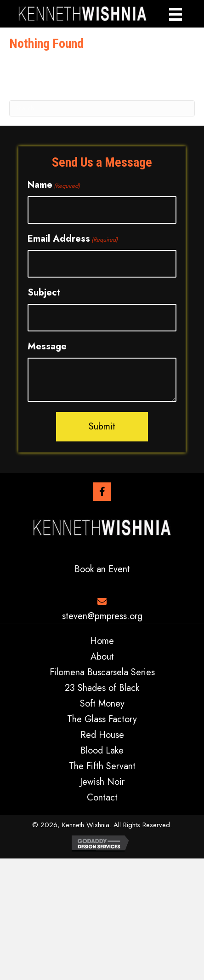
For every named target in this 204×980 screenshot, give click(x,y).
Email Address (73, 239)
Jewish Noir (102, 782)
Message (47, 346)
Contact (102, 798)
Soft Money (102, 704)
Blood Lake (102, 751)
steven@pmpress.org (102, 616)
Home (102, 641)
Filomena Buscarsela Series (102, 673)
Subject (44, 293)
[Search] (102, 108)
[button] (102, 492)
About (102, 657)
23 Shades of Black (102, 688)
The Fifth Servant (102, 766)
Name (54, 185)
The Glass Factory (102, 719)
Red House (102, 735)
